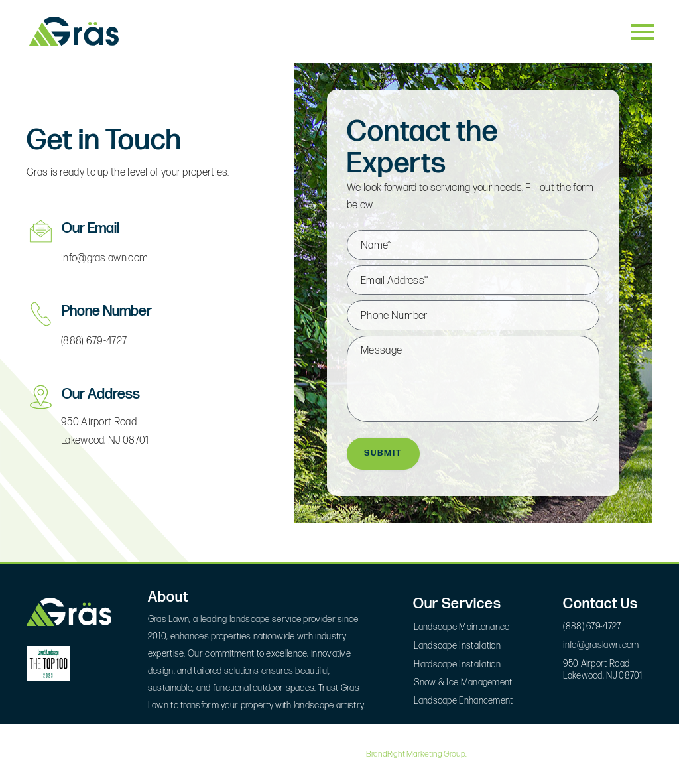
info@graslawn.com (104, 258)
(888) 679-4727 (94, 341)
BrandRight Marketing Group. (416, 754)
